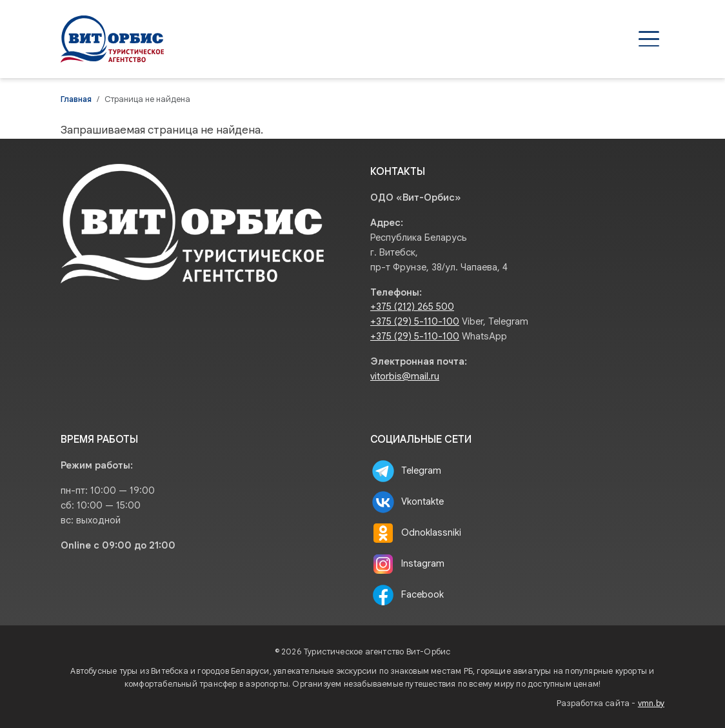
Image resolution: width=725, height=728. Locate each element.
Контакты (625, 39)
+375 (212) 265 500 (412, 307)
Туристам (488, 39)
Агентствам (403, 39)
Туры (331, 39)
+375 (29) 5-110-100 (415, 321)
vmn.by (651, 703)
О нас (557, 39)
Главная (76, 99)
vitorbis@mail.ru (405, 376)
